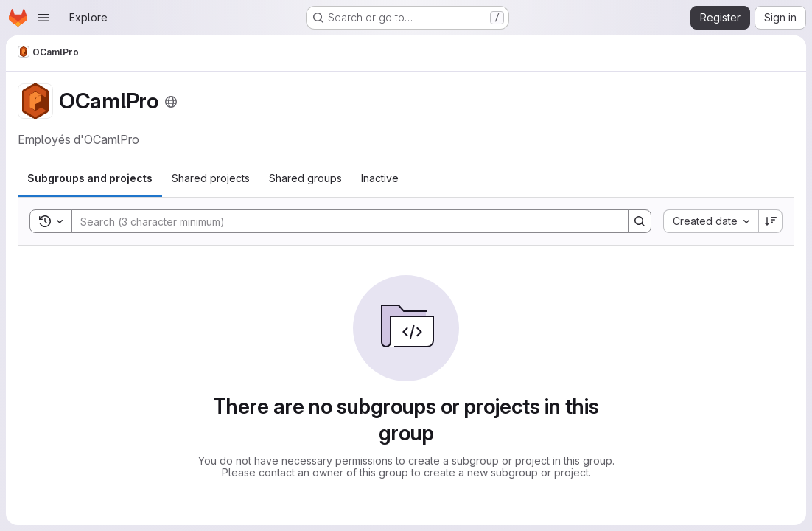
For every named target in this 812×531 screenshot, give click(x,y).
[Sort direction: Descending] (771, 221)
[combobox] (711, 221)
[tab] (90, 178)
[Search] (343, 221)
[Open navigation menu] (43, 18)
